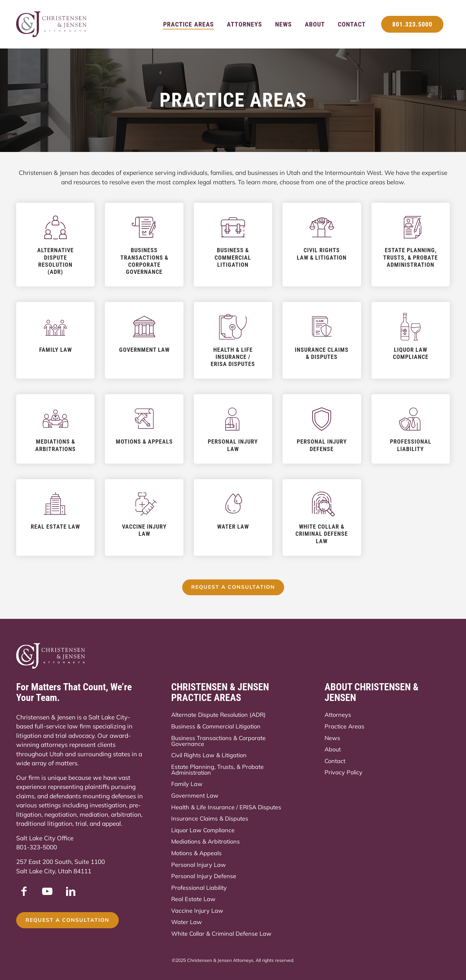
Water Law (187, 922)
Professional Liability (199, 888)
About (333, 749)
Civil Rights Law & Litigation (209, 755)
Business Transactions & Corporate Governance (218, 741)
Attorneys (338, 715)
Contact (335, 761)
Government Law (195, 796)
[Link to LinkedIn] (71, 891)
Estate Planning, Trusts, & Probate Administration (217, 770)
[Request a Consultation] (233, 587)
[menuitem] (189, 24)
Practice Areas (344, 726)
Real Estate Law (193, 899)
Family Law (187, 784)
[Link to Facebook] (24, 891)
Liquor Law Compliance (203, 830)
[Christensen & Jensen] (52, 24)
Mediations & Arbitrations (205, 842)
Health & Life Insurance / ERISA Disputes (226, 807)
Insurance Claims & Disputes (210, 818)
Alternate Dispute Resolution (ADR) (218, 715)
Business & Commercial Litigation (216, 726)
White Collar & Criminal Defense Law (221, 934)
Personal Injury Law (199, 865)
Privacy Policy (344, 773)
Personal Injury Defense (204, 876)
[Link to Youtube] (47, 891)
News (332, 738)
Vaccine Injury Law (197, 911)
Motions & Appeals (196, 853)
